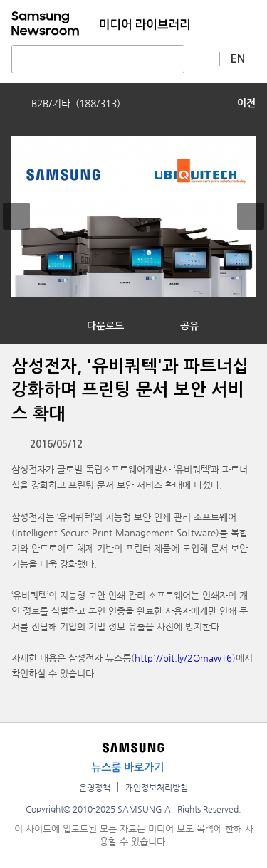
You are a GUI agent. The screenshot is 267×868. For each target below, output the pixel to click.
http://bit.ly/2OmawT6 (183, 658)
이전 (246, 103)
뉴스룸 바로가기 (127, 767)
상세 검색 (202, 58)
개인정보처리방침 (157, 788)
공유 (189, 326)
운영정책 (95, 788)
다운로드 (105, 326)
